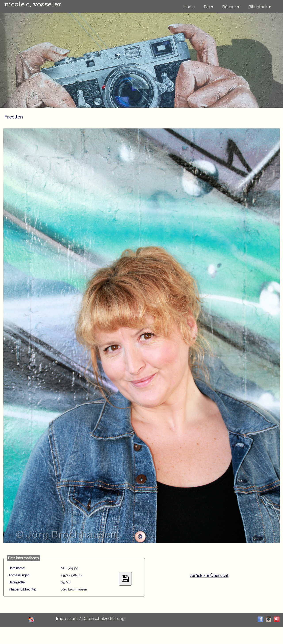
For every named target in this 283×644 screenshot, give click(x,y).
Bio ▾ (209, 7)
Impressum (67, 618)
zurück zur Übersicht (209, 576)
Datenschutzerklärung (103, 618)
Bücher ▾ (231, 7)
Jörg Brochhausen (74, 589)
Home (189, 7)
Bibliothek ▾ (260, 7)
